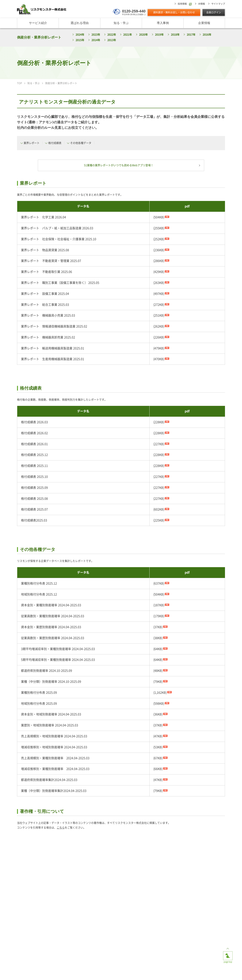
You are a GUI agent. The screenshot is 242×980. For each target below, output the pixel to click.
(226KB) (159, 337)
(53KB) (158, 747)
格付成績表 (55, 143)
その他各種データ (81, 143)
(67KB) (158, 758)
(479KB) (159, 348)
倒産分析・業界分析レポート (39, 37)
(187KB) (159, 605)
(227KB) (159, 444)
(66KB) (158, 769)
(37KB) (158, 627)
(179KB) (159, 616)
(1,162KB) (160, 693)
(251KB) (159, 316)
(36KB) (158, 714)
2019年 (159, 35)
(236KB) (159, 250)
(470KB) (159, 359)
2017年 (191, 35)
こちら (61, 828)
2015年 (80, 40)
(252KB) (159, 239)
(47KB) (158, 736)
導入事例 (163, 23)
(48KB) (158, 671)
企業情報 (204, 23)
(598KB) (159, 704)
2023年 (96, 35)
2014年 (96, 40)
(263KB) (159, 283)
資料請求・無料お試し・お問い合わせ (174, 12)
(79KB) (158, 682)
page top (228, 954)
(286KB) (159, 261)
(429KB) (159, 272)
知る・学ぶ (121, 23)
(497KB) (159, 294)
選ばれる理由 (80, 23)
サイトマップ (218, 4)
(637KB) (159, 584)
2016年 (207, 35)
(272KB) (159, 305)
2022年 (112, 35)
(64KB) (158, 649)
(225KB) (159, 521)
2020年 (143, 35)
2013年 (112, 40)
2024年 (80, 35)
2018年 (175, 35)
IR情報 (202, 4)
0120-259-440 (134, 11)
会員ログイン (214, 12)
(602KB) (159, 510)
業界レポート (32, 143)
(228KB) (159, 422)
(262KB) (159, 327)
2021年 (128, 35)
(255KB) (159, 228)
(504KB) (159, 217)
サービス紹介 (38, 23)
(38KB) (158, 638)
